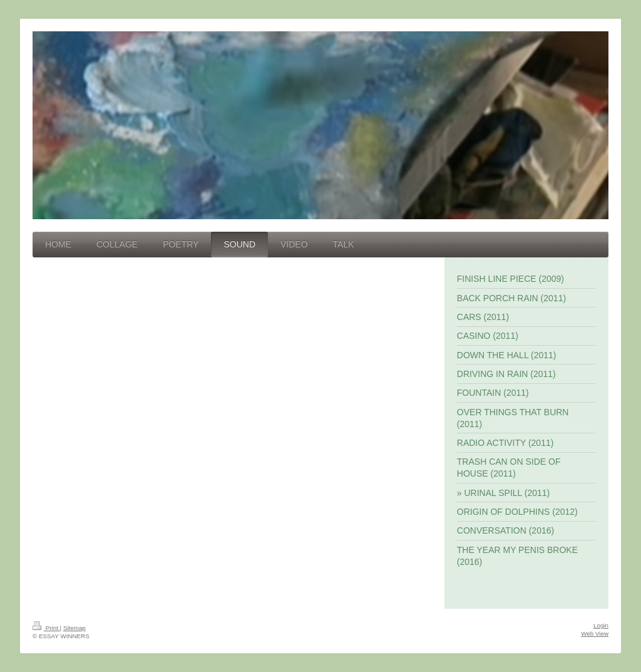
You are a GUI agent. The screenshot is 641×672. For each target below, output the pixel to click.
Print (46, 628)
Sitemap (74, 628)
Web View (595, 633)
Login (601, 625)
